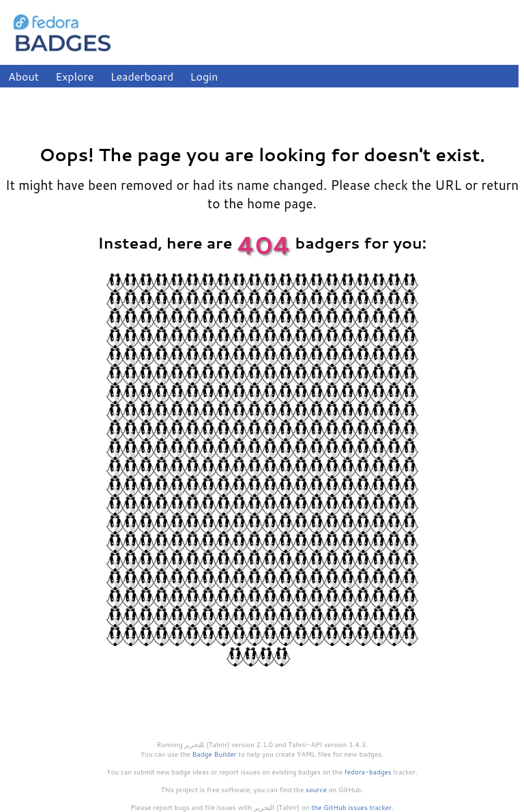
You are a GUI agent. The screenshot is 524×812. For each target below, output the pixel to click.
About (24, 76)
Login (204, 76)
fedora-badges (368, 772)
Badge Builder (215, 754)
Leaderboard (142, 76)
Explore (74, 76)
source (316, 789)
